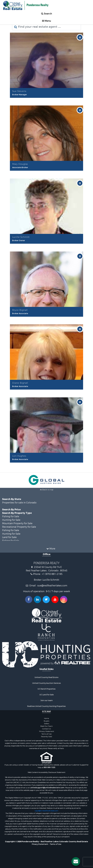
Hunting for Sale (11, 520)
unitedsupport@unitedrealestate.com (47, 788)
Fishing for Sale (11, 516)
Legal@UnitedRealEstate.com (46, 811)
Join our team (47, 700)
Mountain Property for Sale (17, 523)
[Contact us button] (76, 862)
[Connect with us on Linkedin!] (37, 599)
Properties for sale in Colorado (19, 503)
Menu (46, 21)
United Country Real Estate (46, 677)
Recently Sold (46, 737)
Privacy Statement (47, 731)
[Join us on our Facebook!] (29, 599)
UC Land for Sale (47, 695)
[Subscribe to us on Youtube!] (55, 599)
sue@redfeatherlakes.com (52, 586)
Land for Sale (9, 537)
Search (47, 14)
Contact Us (46, 729)
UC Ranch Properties (47, 689)
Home (46, 718)
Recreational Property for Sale (19, 527)
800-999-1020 (49, 767)
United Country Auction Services (47, 683)
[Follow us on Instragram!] (64, 599)
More (51, 549)
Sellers (47, 724)
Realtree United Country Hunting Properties (46, 706)
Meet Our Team (46, 726)
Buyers (46, 721)
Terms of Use (46, 734)
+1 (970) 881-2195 (52, 574)
